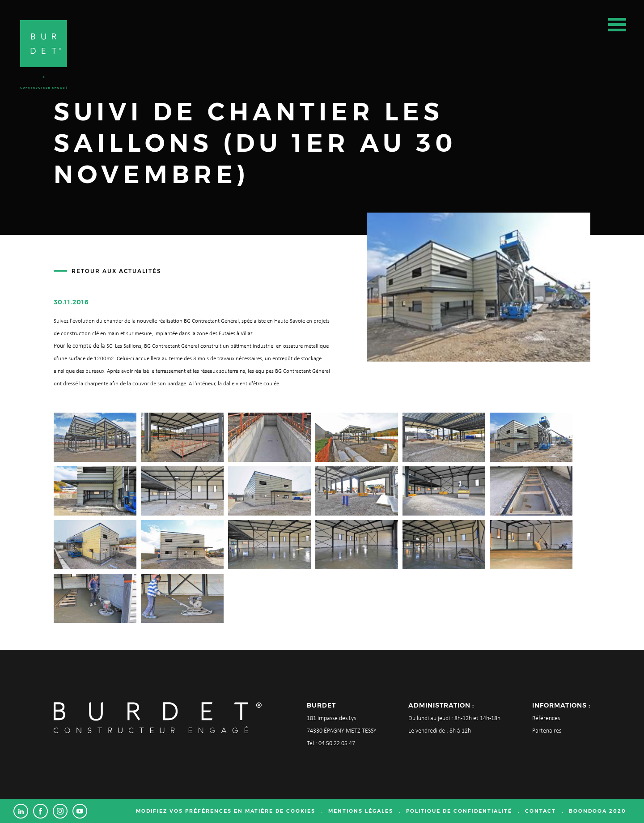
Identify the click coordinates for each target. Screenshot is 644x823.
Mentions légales (361, 811)
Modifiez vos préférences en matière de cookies (226, 811)
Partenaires (547, 731)
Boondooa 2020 (597, 811)
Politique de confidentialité (459, 811)
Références (546, 719)
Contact (540, 811)
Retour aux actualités (117, 271)
